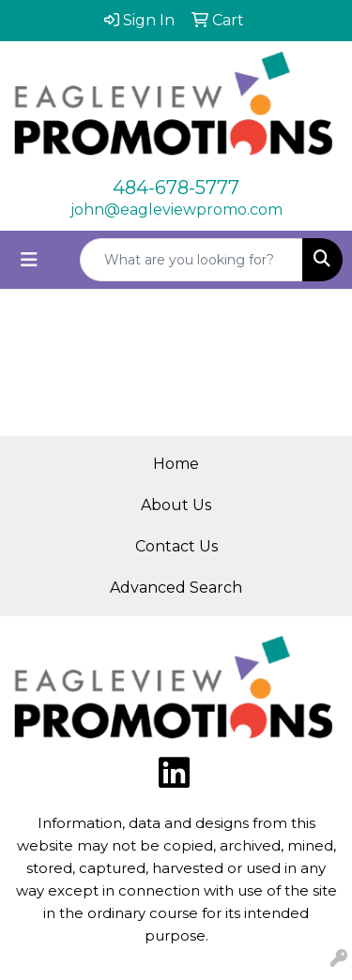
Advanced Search (176, 588)
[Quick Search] (191, 260)
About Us (176, 505)
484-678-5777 (176, 188)
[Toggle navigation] (29, 260)
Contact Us (176, 546)
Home (176, 464)
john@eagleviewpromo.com (176, 210)
